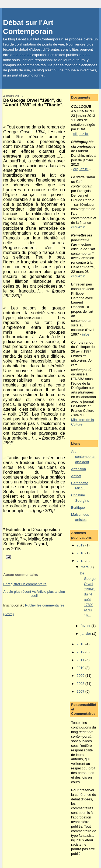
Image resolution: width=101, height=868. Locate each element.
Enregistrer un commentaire (25, 584)
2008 (81, 684)
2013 (81, 644)
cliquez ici (81, 134)
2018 (81, 553)
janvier (86, 634)
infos (86, 334)
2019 (81, 545)
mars (85, 567)
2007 (81, 691)
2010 (81, 668)
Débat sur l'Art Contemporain (28, 27)
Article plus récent (17, 592)
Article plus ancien (51, 592)
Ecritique (78, 508)
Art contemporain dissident (84, 457)
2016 (81, 561)
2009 (81, 676)
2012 (81, 652)
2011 (81, 660)
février (86, 626)
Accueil (34, 594)
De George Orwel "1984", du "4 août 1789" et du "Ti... (88, 594)
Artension (79, 469)
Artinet (76, 476)
